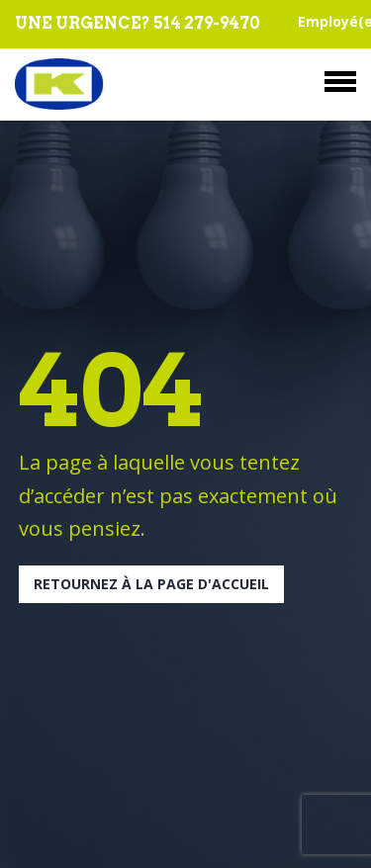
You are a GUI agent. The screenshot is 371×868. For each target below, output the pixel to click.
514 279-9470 (207, 23)
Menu (340, 82)
